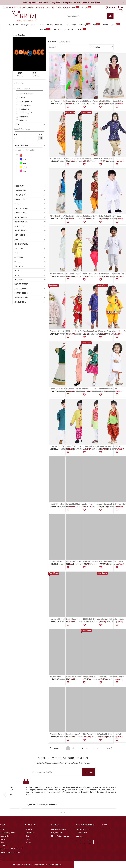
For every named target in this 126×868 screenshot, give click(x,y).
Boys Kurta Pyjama (26, 94)
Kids (67, 25)
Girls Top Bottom (26, 105)
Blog (27, 836)
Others (22, 98)
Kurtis (50, 25)
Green (23, 163)
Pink (23, 171)
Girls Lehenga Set (26, 113)
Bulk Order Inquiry (69, 8)
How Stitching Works (8, 833)
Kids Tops (23, 120)
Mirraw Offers (82, 833)
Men (74, 25)
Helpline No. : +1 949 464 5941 (11, 849)
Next (108, 748)
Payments (4, 839)
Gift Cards (86, 8)
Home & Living (59, 29)
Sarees (16, 25)
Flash (82, 29)
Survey (59, 8)
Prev (6, 794)
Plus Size (71, 29)
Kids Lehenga (24, 109)
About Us (29, 829)
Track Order (40, 8)
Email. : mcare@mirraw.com (10, 852)
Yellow (24, 167)
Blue (23, 159)
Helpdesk (4, 846)
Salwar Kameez (38, 25)
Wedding (84, 24)
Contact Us (30, 833)
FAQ (2, 842)
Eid (96, 24)
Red (23, 156)
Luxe (116, 24)
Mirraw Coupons (83, 829)
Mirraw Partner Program (60, 836)
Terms (28, 839)
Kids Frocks (24, 117)
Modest (106, 25)
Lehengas (25, 25)
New (8, 25)
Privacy (28, 842)
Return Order (50, 8)
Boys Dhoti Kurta (26, 101)
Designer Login (57, 833)
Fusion (45, 29)
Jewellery (59, 25)
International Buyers (59, 829)
